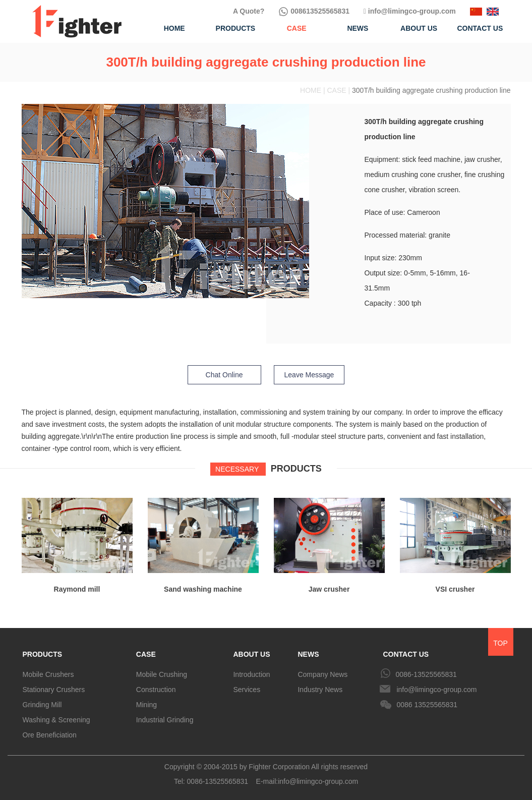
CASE (146, 654)
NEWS (308, 654)
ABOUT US (251, 654)
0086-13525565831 (426, 674)
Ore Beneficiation (50, 735)
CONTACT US (406, 654)
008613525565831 (314, 11)
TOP (500, 643)
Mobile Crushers (48, 674)
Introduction (251, 674)
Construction (156, 690)
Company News (322, 674)
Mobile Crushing (162, 674)
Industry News (320, 690)
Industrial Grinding (165, 720)
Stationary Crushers (54, 690)
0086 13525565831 (427, 705)
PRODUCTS (43, 654)
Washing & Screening (56, 720)
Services (247, 690)
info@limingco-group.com (410, 11)
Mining (146, 705)
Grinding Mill (42, 705)
